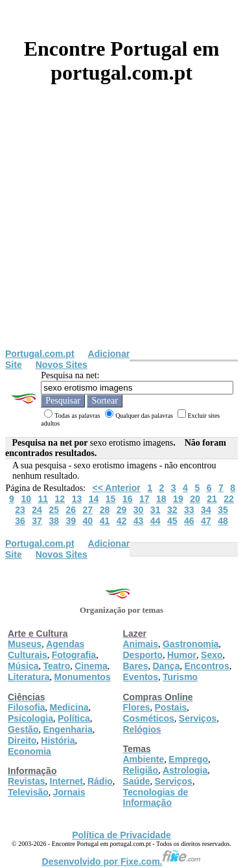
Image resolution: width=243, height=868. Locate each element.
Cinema (91, 666)
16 (128, 499)
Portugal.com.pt (40, 354)
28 (105, 510)
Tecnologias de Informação (156, 797)
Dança (166, 666)
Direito (22, 740)
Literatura (29, 677)
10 (26, 499)
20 (195, 499)
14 (94, 499)
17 (145, 499)
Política (74, 718)
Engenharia (67, 729)
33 (189, 510)
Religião (141, 770)
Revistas (27, 781)
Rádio (100, 781)
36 (20, 521)
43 (139, 521)
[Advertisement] (121, 221)
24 (37, 510)
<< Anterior (117, 488)
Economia (29, 751)
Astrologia (185, 770)
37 (37, 521)
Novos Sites (62, 365)
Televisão (28, 792)
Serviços (198, 718)
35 (223, 510)
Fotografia (74, 655)
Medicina (69, 707)
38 (54, 521)
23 (20, 510)
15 (111, 499)
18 (161, 499)
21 (212, 499)
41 (105, 521)
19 (178, 499)
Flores (137, 707)
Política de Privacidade (121, 835)
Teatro (56, 666)
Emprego (188, 759)
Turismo (180, 677)
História (58, 740)
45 (172, 521)
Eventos (141, 677)
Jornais (69, 792)
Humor (182, 655)
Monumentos (83, 677)
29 (122, 510)
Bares (136, 666)
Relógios (142, 729)
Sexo (212, 655)
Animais (141, 644)
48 (223, 521)
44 (156, 521)
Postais (171, 707)
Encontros (206, 666)
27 (88, 510)
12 (60, 499)
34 (206, 510)
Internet (66, 781)
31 (156, 510)
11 (43, 499)
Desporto (143, 655)
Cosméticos (149, 718)
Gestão (23, 729)
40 (88, 521)
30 (139, 510)
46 (189, 521)
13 (77, 499)
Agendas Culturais (46, 649)
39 (71, 521)
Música (23, 666)
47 (206, 521)
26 (71, 510)
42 (122, 521)
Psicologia (30, 718)
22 (229, 499)
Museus (25, 644)
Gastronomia (191, 644)
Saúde (137, 781)
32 (172, 510)
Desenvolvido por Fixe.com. (122, 862)
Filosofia (27, 707)
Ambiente (144, 759)
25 (54, 510)
